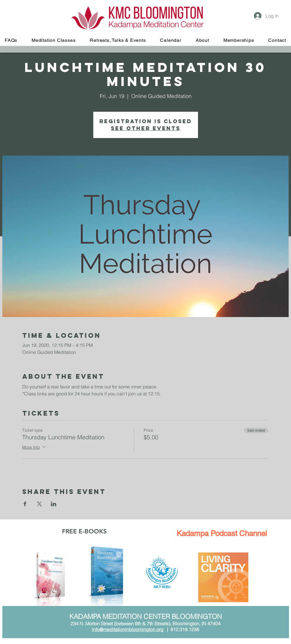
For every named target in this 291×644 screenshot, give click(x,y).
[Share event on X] (39, 504)
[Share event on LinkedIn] (54, 504)
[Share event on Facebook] (25, 504)
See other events (146, 128)
